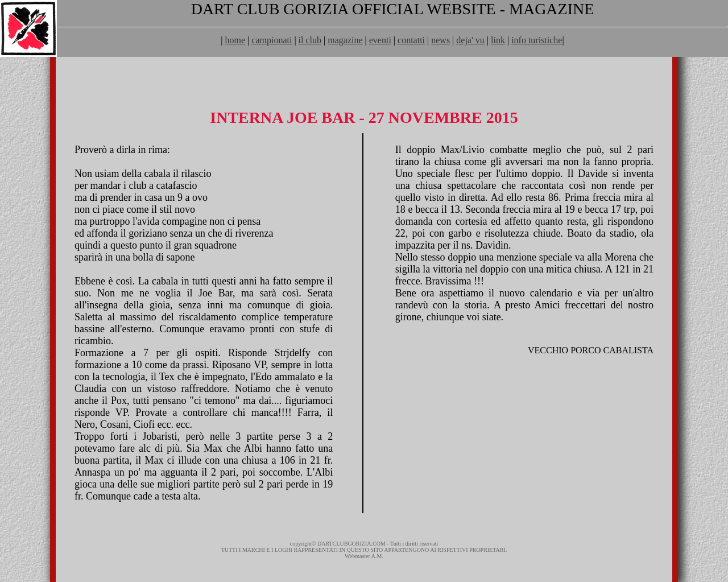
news (440, 40)
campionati (272, 40)
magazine (345, 40)
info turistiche (537, 40)
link (498, 40)
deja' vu (470, 40)
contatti (411, 40)
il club (310, 40)
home (235, 40)
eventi (380, 40)
